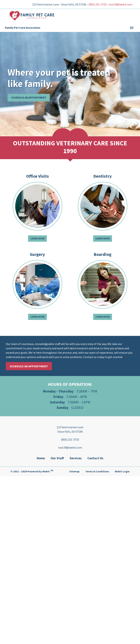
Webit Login (122, 471)
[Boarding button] (103, 284)
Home (41, 458)
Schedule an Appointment (29, 98)
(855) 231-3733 (97, 4)
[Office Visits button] (37, 206)
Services (76, 458)
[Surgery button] (37, 284)
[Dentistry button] (103, 206)
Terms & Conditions (97, 471)
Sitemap (74, 471)
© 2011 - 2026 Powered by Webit (32, 471)
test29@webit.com (121, 4)
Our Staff (57, 458)
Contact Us (95, 458)
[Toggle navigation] (132, 28)
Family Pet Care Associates (23, 28)
